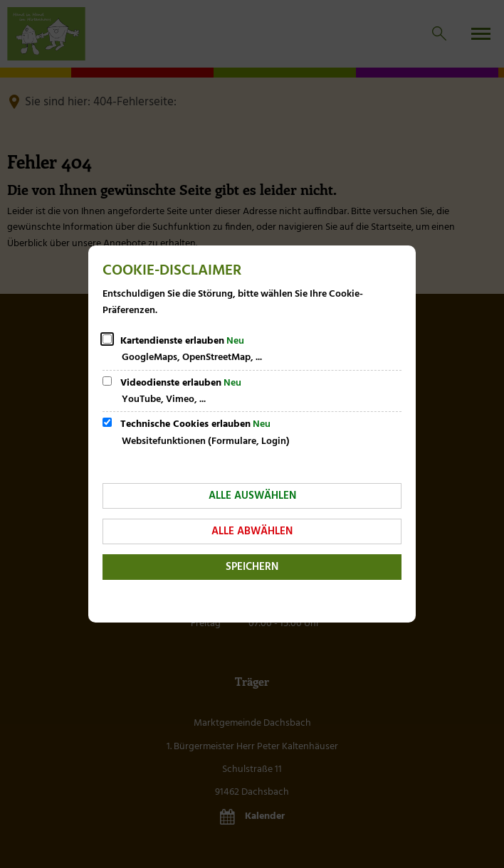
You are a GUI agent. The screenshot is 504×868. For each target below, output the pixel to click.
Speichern (252, 567)
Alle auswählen (252, 496)
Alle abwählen (252, 531)
